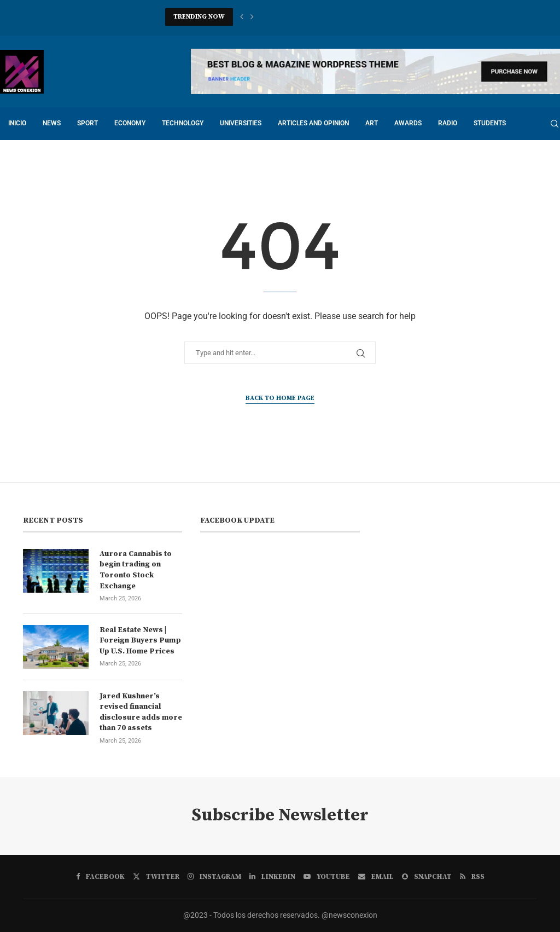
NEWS (52, 123)
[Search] (555, 124)
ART (372, 123)
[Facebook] (100, 877)
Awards (408, 123)
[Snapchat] (427, 877)
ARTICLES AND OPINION (313, 123)
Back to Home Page (280, 398)
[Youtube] (327, 877)
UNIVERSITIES (241, 123)
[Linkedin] (272, 877)
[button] (242, 17)
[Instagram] (214, 877)
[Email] (376, 877)
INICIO (17, 123)
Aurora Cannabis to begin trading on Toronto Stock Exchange (136, 570)
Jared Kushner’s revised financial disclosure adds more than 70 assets (141, 712)
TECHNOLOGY (183, 123)
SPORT (87, 123)
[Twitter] (156, 877)
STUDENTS (490, 123)
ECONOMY (130, 123)
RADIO (448, 123)
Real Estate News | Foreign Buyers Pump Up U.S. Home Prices (140, 641)
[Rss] (472, 877)
